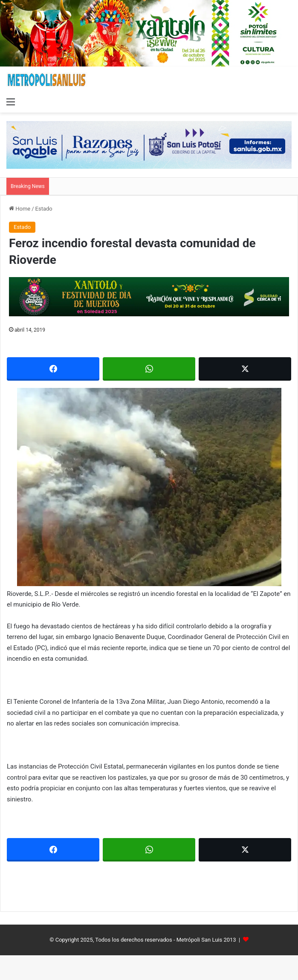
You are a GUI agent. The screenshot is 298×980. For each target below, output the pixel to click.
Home (20, 209)
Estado (44, 209)
